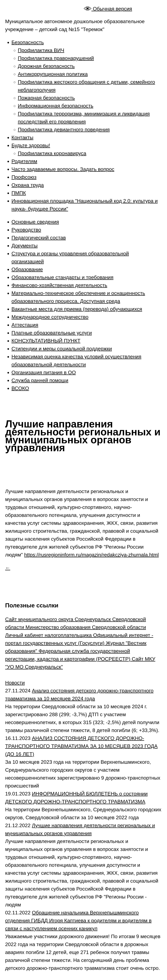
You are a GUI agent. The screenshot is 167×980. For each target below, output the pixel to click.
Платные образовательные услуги (52, 333)
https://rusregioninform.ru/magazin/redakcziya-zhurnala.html (91, 555)
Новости (15, 683)
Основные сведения (35, 222)
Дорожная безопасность (46, 66)
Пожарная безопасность (46, 98)
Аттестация (25, 325)
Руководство (26, 230)
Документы (25, 246)
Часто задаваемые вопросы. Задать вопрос (63, 169)
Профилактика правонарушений (56, 58)
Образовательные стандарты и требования (63, 277)
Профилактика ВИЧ (41, 50)
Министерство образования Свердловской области (86, 627)
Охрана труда (28, 185)
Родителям (24, 161)
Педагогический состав (39, 238)
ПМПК (19, 193)
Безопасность (28, 42)
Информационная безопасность (56, 106)
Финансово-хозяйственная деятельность (59, 285)
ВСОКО (20, 388)
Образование (27, 269)
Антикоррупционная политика (53, 74)
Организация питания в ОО (44, 372)
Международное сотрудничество (50, 317)
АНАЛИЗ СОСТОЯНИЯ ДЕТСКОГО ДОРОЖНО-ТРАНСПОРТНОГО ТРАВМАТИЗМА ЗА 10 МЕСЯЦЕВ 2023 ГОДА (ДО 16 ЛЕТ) (81, 746)
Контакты (22, 137)
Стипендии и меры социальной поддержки (62, 349)
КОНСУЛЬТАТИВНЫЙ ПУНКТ (46, 341)
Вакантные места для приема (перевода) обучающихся (77, 309)
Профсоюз (24, 177)
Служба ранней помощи (40, 380)
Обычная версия (108, 9)
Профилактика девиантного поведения (64, 130)
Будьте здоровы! (31, 145)
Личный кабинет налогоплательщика (49, 635)
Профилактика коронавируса (52, 153)
